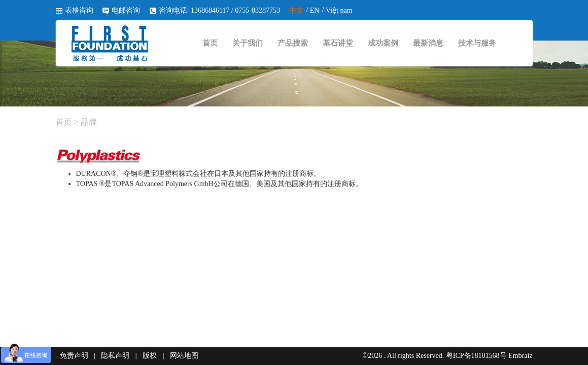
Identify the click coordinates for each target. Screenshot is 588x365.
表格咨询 (79, 10)
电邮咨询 (126, 10)
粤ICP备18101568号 (476, 356)
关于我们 (248, 43)
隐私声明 (115, 356)
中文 (296, 10)
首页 (210, 43)
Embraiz (520, 356)
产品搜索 (293, 43)
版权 (150, 356)
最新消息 (428, 43)
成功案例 (383, 43)
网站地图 (184, 356)
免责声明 (74, 356)
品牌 (89, 122)
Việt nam (339, 10)
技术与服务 (477, 43)
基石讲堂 (338, 43)
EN (315, 10)
